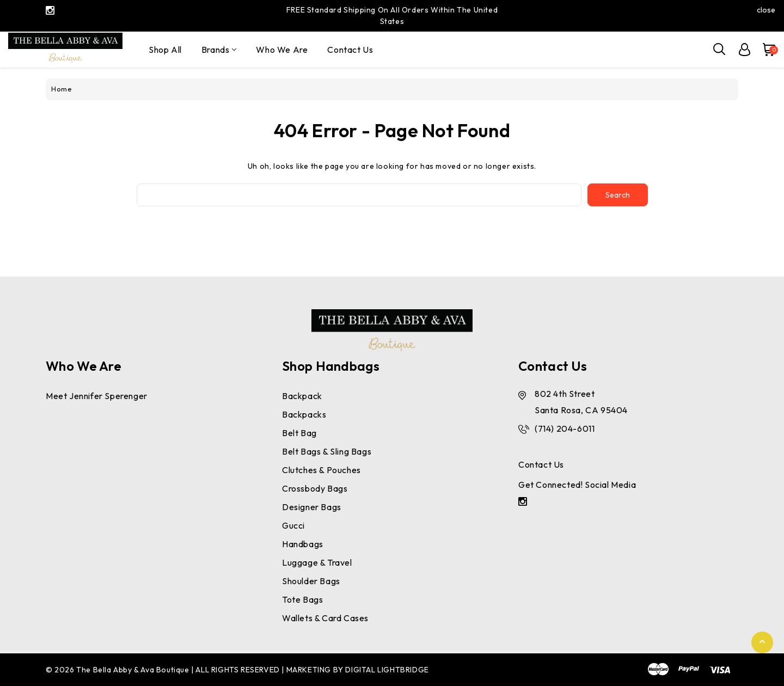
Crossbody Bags (315, 488)
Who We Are (282, 50)
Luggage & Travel (317, 562)
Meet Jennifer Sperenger (97, 396)
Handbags (303, 544)
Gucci (293, 525)
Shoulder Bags (311, 581)
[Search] (720, 50)
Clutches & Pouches (321, 470)
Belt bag (299, 433)
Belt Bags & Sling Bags (327, 451)
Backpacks (304, 414)
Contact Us (350, 50)
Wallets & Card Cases (325, 618)
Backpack (302, 396)
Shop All (165, 50)
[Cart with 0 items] (764, 50)
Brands (219, 50)
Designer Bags (312, 507)
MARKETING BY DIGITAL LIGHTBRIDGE (358, 670)
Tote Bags (302, 599)
